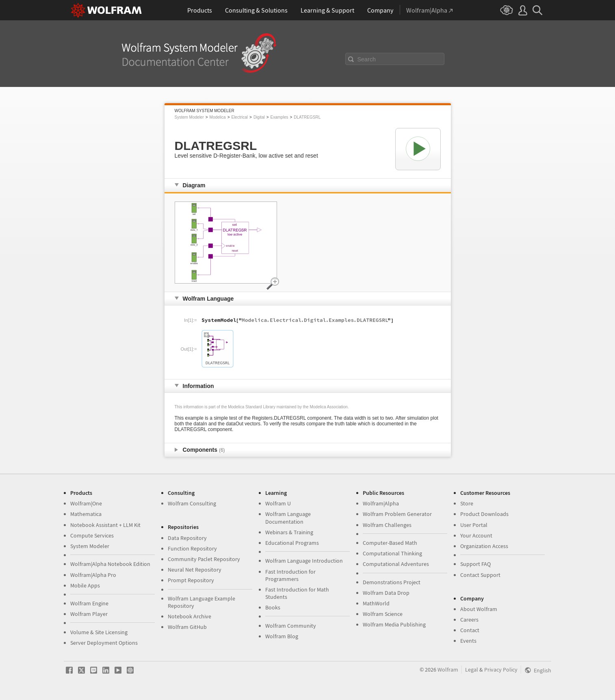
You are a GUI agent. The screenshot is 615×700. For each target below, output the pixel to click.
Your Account (476, 535)
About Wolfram (479, 609)
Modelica (218, 117)
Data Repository (187, 538)
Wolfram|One (86, 503)
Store (467, 503)
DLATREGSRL (307, 117)
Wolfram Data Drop (386, 593)
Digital (259, 117)
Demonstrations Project (392, 582)
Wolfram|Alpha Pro (93, 575)
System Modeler (189, 117)
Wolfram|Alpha (381, 503)
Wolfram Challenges (387, 525)
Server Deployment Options (104, 643)
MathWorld (376, 603)
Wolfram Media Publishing (394, 624)
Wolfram (448, 670)
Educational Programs (292, 543)
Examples (279, 117)
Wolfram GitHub (187, 627)
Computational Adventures (396, 564)
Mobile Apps (85, 585)
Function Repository (192, 548)
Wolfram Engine (89, 603)
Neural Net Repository (195, 570)
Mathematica (86, 514)
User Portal (474, 525)
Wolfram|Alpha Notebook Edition (110, 564)
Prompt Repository (191, 580)
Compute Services (92, 535)
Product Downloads (484, 514)
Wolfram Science (383, 614)
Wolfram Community (291, 626)
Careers (469, 620)
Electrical (239, 117)
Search (367, 59)
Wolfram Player (89, 614)
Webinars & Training (289, 532)
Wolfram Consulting (192, 503)
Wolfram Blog (282, 636)
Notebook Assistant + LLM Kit (105, 525)
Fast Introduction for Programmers (290, 575)
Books (273, 607)
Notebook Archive (189, 616)
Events (468, 641)
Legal (472, 670)
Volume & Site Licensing (99, 632)
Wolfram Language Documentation (288, 518)
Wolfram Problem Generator (397, 514)
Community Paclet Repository (204, 559)
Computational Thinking (392, 553)
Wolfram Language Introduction (304, 561)
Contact (470, 630)
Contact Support (480, 575)
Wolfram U (278, 503)
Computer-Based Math (390, 543)
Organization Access (484, 546)
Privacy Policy (501, 670)
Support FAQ (475, 564)
